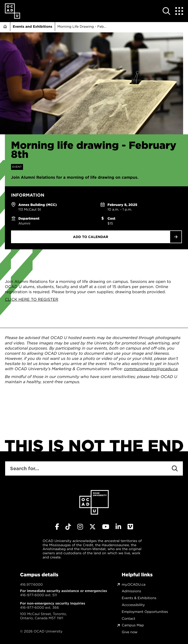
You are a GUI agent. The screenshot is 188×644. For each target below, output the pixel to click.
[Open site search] (166, 11)
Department (29, 219)
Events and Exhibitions (33, 26)
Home (5, 27)
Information (28, 195)
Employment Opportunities (145, 612)
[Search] (175, 468)
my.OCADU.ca (134, 585)
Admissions (131, 591)
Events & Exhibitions (139, 598)
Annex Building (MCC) (38, 205)
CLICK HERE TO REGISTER (32, 300)
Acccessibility (133, 605)
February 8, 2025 (122, 205)
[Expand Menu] (179, 11)
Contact (128, 619)
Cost (111, 219)
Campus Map (133, 625)
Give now (129, 632)
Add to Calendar (91, 237)
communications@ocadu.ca (151, 369)
